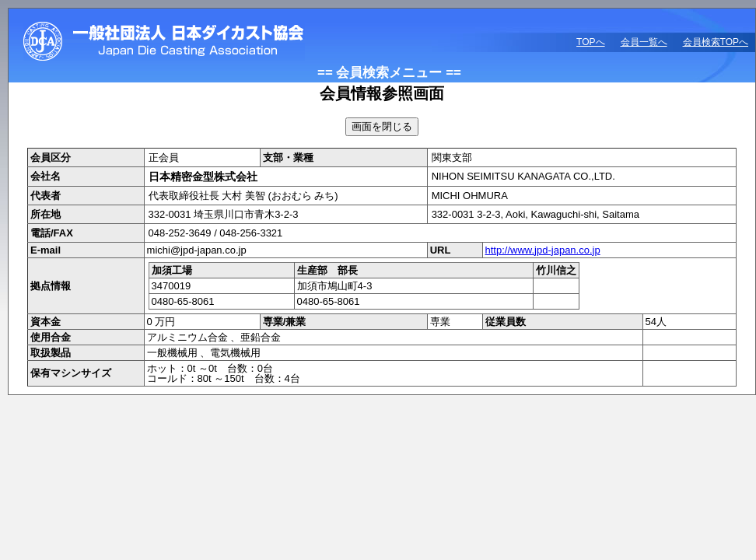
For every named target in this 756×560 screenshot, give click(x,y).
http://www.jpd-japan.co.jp (543, 250)
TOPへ (590, 42)
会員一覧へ (644, 42)
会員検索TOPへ (716, 42)
